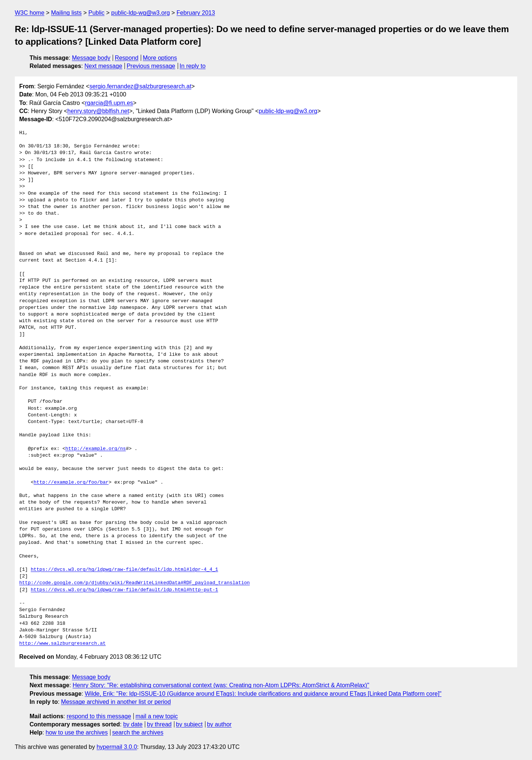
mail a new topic (157, 716)
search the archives (138, 732)
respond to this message (99, 716)
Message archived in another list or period (116, 702)
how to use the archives (77, 732)
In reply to (192, 66)
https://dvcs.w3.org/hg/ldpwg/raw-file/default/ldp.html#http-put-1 (124, 590)
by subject (189, 724)
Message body (91, 58)
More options (160, 58)
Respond (127, 58)
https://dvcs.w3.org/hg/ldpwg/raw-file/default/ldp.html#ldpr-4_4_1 (124, 570)
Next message (103, 66)
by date (133, 724)
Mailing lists (66, 13)
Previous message (151, 66)
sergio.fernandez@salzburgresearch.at (140, 86)
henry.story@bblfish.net (98, 111)
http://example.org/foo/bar (71, 483)
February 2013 (196, 13)
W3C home (30, 13)
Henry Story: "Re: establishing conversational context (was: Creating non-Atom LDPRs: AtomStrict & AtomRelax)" (221, 685)
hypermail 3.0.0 (117, 747)
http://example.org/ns (96, 449)
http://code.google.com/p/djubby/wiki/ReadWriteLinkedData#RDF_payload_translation (134, 583)
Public (96, 13)
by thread (159, 724)
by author (219, 724)
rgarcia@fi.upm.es (109, 103)
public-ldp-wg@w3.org (141, 13)
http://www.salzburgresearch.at (62, 644)
